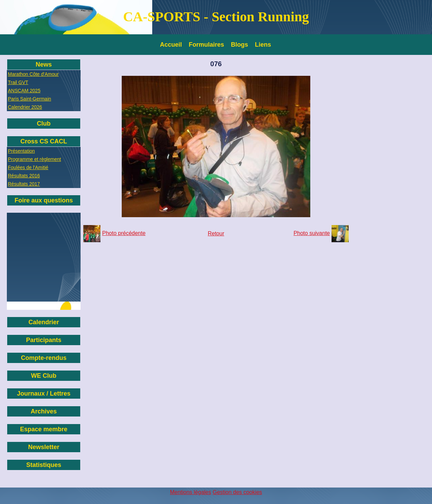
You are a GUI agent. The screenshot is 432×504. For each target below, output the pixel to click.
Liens (263, 45)
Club (44, 124)
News (44, 65)
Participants (44, 340)
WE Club (44, 376)
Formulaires (207, 45)
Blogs (240, 45)
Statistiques (44, 465)
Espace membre (44, 429)
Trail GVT (18, 82)
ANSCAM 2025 (24, 91)
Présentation (21, 151)
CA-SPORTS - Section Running (216, 17)
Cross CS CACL (44, 141)
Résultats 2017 (24, 184)
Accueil (171, 45)
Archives (44, 411)
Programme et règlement (34, 159)
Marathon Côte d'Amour (33, 74)
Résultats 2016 (24, 176)
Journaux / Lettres (44, 394)
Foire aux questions (44, 200)
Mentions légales (191, 492)
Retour (216, 233)
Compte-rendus (44, 358)
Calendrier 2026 (25, 107)
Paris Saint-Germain (29, 99)
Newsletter (44, 447)
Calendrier (44, 322)
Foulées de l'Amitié (28, 167)
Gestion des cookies (237, 492)
